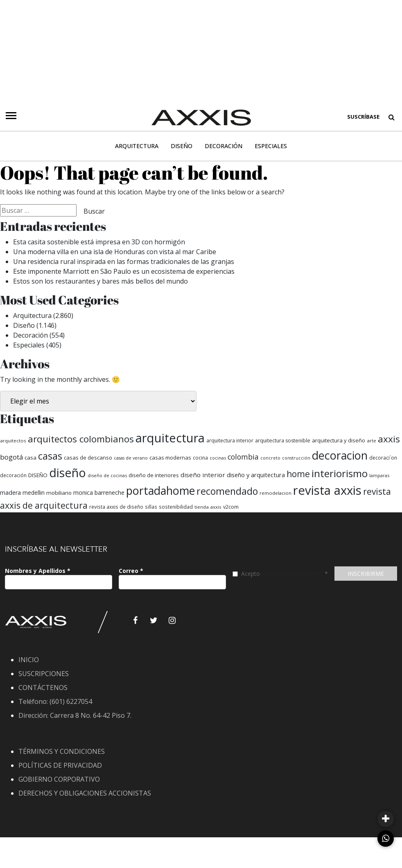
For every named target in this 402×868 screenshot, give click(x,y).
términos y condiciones (292, 574)
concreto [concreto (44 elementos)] (270, 458)
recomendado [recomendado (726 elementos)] (227, 491)
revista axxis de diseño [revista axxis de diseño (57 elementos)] (116, 507)
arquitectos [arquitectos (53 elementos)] (13, 441)
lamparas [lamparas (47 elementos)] (379, 475)
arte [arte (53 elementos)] (372, 441)
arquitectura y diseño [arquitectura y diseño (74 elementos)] (339, 440)
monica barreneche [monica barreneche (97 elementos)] (99, 493)
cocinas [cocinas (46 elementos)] (218, 458)
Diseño (182, 146)
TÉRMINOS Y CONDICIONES (62, 751)
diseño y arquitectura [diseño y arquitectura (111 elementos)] (256, 475)
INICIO (29, 660)
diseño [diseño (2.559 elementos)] (68, 472)
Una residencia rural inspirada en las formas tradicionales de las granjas (124, 262)
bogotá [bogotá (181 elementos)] (11, 457)
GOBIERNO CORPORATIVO (59, 779)
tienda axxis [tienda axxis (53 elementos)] (208, 507)
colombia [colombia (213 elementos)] (243, 457)
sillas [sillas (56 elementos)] (151, 507)
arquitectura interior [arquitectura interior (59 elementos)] (230, 441)
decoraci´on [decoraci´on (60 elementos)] (383, 458)
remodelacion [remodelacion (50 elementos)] (276, 493)
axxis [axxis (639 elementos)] (389, 439)
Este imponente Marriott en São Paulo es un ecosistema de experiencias (124, 271)
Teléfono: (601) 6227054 (55, 701)
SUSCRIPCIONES (44, 674)
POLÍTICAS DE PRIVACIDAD (60, 765)
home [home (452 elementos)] (298, 474)
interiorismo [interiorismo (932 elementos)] (340, 473)
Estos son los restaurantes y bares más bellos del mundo (101, 281)
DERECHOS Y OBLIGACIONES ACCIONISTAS (85, 793)
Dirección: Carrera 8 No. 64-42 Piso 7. (75, 715)
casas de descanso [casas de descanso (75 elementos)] (88, 458)
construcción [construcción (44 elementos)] (296, 458)
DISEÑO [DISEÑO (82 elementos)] (38, 475)
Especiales (271, 146)
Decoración (224, 146)
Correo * (131, 571)
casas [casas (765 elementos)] (50, 456)
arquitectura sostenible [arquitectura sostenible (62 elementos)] (283, 441)
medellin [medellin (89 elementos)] (34, 493)
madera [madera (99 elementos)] (10, 493)
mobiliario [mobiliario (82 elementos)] (59, 493)
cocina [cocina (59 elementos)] (200, 458)
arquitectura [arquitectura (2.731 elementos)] (170, 438)
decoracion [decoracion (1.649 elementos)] (340, 455)
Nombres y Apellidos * (38, 571)
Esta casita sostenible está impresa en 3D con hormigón (99, 242)
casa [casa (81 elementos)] (30, 458)
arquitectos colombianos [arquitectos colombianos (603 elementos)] (81, 439)
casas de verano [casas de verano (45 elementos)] (131, 458)
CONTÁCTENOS (43, 688)
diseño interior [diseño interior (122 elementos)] (203, 475)
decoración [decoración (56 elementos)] (13, 475)
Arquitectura (137, 146)
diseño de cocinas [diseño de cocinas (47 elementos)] (107, 475)
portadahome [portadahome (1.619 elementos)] (160, 490)
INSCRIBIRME (366, 574)
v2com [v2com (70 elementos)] (231, 507)
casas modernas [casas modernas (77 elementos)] (170, 458)
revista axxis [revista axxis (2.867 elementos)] (327, 490)
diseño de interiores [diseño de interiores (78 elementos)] (154, 475)
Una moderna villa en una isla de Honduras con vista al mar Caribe (115, 252)
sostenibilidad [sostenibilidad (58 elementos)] (176, 507)
